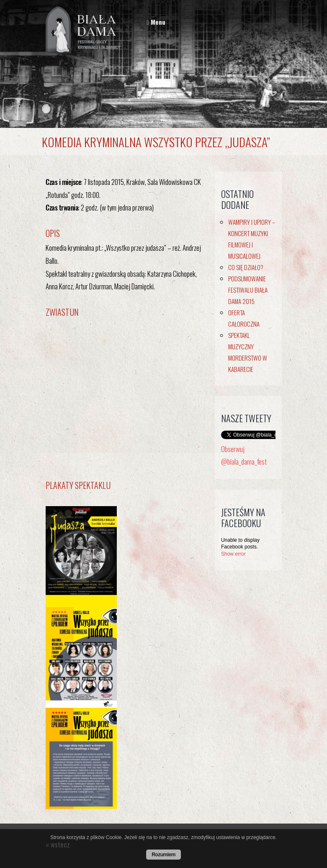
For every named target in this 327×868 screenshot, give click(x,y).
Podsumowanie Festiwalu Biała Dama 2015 (248, 290)
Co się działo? (246, 267)
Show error (233, 554)
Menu (156, 22)
